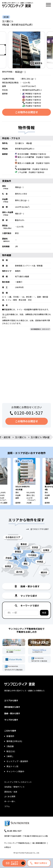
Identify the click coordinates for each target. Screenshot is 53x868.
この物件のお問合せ (27, 112)
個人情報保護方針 (39, 843)
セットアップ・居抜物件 (17, 761)
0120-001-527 (29, 413)
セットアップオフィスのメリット (18, 782)
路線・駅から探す (12, 713)
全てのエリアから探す (40, 529)
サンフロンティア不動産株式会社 (17, 843)
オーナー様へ (10, 801)
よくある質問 (10, 796)
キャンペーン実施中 (15, 771)
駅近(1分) (11, 751)
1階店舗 (10, 746)
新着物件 (10, 736)
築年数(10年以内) (14, 741)
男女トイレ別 (12, 766)
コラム (7, 806)
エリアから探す (11, 700)
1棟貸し (10, 756)
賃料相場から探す (12, 707)
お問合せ (8, 847)
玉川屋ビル (21, 437)
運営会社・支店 (11, 792)
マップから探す (11, 720)
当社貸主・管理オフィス (14, 787)
